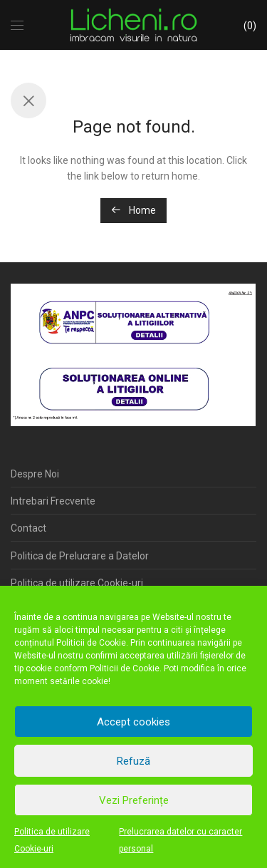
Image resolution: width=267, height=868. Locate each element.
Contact (28, 528)
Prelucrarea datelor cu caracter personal (180, 840)
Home (133, 210)
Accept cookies (133, 722)
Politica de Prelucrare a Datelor (80, 556)
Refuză (133, 761)
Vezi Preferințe (134, 800)
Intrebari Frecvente (53, 501)
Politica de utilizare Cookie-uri (52, 840)
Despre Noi (35, 474)
